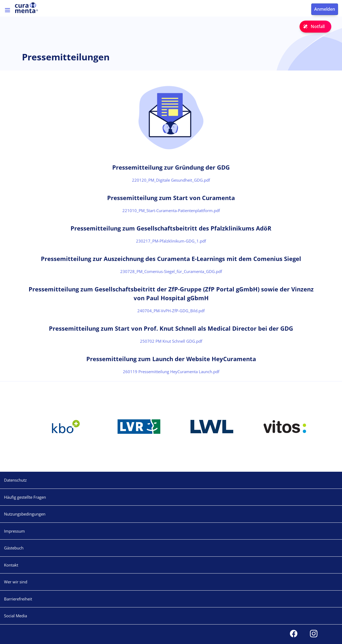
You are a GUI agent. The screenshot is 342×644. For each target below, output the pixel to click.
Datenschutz (15, 480)
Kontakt (11, 565)
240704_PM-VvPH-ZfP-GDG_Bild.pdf (171, 311)
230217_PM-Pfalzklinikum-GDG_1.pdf (171, 241)
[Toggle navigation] (7, 10)
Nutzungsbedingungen (25, 514)
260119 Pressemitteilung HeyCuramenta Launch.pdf (171, 372)
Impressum (14, 531)
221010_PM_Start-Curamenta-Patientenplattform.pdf (171, 210)
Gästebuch (14, 548)
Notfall (318, 26)
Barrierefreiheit (18, 599)
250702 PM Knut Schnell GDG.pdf (171, 341)
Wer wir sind (16, 582)
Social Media (15, 616)
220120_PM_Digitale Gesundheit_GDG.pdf (171, 180)
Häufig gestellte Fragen (25, 497)
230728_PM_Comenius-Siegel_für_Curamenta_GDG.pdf (171, 271)
